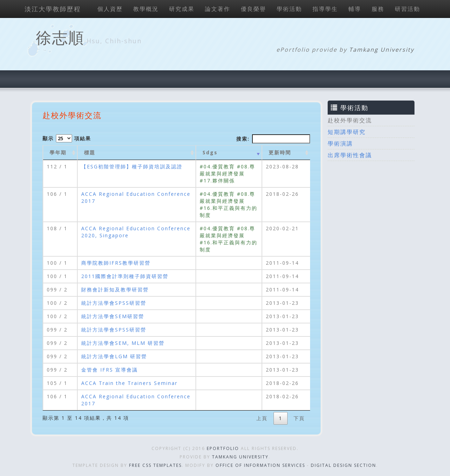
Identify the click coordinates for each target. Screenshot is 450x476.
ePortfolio (223, 448)
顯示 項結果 (67, 138)
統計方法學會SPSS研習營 (114, 303)
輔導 (355, 9)
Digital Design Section (343, 465)
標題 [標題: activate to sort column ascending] (90, 152)
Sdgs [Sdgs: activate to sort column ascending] (210, 152)
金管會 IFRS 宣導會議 (110, 370)
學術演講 (340, 143)
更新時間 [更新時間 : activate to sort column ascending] (280, 152)
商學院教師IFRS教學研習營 (116, 263)
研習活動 (407, 9)
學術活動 (289, 9)
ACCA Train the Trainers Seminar (129, 383)
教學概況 (146, 9)
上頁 (262, 418)
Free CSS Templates (155, 465)
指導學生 (325, 9)
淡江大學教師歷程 (53, 9)
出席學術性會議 (350, 155)
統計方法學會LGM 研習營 (114, 356)
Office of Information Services (260, 465)
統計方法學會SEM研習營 (113, 316)
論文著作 (218, 9)
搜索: (273, 139)
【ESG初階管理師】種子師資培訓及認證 (132, 166)
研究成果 (182, 9)
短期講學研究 (347, 132)
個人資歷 (110, 9)
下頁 (299, 418)
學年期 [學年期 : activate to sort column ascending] (58, 152)
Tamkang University (382, 50)
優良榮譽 (253, 9)
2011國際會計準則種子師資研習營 (125, 276)
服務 (378, 9)
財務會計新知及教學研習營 (115, 290)
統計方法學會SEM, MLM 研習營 (123, 343)
